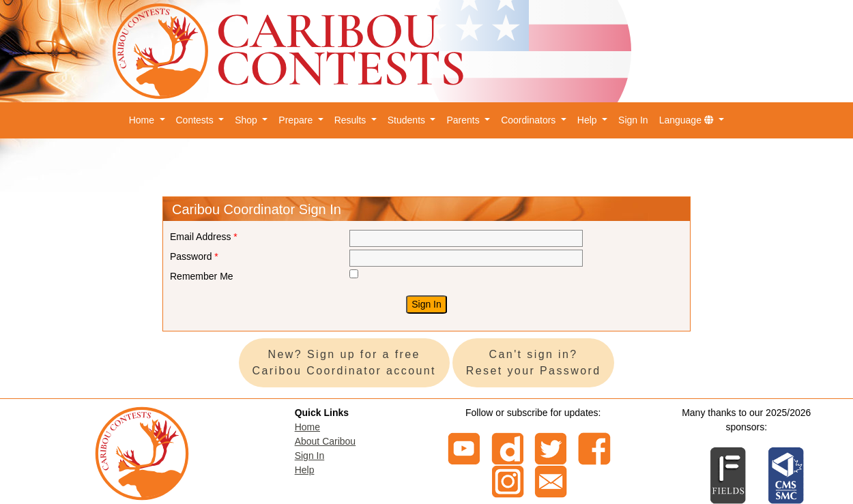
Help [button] (589, 120)
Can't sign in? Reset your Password (534, 362)
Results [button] (352, 120)
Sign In (633, 120)
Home (307, 427)
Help (305, 470)
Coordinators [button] (530, 120)
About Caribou (326, 441)
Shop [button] (247, 120)
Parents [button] (464, 120)
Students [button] (408, 120)
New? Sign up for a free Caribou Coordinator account (344, 362)
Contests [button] (196, 120)
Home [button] (143, 120)
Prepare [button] (297, 120)
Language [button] (688, 120)
